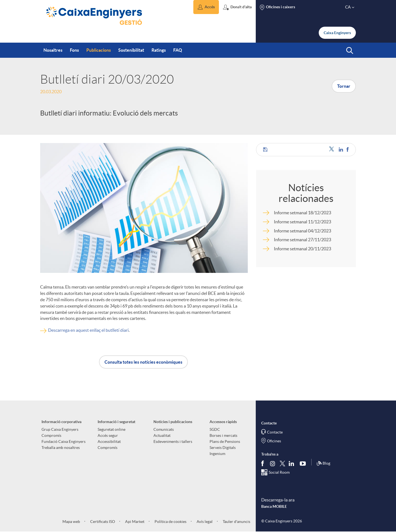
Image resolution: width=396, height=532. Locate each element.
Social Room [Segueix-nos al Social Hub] (279, 472)
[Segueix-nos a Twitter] (282, 463)
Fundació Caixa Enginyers (64, 441)
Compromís (51, 435)
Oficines (274, 441)
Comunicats (164, 429)
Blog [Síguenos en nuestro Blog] (323, 464)
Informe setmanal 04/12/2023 (302, 231)
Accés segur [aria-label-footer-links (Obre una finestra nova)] (108, 435)
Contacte (275, 432)
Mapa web (71, 522)
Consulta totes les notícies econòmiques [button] (143, 362)
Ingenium (217, 454)
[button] (206, 7)
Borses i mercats (223, 435)
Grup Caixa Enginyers (60, 429)
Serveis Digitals (223, 448)
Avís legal (204, 522)
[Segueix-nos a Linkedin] (293, 464)
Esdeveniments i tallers (173, 441)
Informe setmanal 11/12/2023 (302, 222)
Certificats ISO (102, 522)
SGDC (215, 429)
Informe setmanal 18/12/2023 (302, 213)
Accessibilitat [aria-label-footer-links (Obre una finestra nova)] (109, 441)
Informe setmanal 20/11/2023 (302, 249)
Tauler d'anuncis (236, 522)
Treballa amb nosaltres (61, 448)
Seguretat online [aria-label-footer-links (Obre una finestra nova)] (112, 429)
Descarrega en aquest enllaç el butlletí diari (88, 330)
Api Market (134, 522)
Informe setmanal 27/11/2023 (302, 240)
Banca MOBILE (274, 506)
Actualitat (162, 435)
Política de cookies (170, 522)
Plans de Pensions (225, 441)
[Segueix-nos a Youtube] (304, 464)
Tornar (344, 86)
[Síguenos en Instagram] (273, 463)
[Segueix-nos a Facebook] (264, 464)
